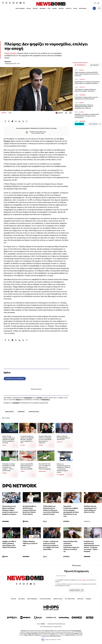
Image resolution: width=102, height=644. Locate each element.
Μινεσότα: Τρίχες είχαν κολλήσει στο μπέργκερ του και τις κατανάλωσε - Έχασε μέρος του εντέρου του (45, 439)
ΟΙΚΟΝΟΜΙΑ (42, 8)
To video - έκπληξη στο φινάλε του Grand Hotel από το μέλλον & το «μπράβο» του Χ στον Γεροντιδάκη (51, 545)
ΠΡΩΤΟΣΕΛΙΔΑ (83, 8)
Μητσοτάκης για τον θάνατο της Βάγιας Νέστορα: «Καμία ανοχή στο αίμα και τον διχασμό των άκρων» (10, 510)
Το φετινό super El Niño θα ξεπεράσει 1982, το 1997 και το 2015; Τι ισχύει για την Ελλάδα (27, 466)
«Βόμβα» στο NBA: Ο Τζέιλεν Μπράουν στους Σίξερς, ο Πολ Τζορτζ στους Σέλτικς (9, 544)
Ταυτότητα (13, 599)
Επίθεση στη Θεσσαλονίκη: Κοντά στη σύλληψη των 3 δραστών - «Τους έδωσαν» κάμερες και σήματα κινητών (64, 468)
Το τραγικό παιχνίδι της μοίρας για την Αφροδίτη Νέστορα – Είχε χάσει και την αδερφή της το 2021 (27, 439)
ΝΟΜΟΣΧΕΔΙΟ (21, 412)
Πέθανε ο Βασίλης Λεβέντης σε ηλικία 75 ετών (30, 543)
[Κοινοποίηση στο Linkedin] (20, 121)
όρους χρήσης (83, 580)
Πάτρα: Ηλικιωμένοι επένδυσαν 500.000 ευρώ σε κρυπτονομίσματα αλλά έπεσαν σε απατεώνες (87, 74)
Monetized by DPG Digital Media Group (56, 624)
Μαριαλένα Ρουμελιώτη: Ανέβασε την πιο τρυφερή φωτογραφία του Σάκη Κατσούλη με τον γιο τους (71, 511)
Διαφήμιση (88, 599)
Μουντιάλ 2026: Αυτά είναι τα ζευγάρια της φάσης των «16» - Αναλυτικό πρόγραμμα (45, 466)
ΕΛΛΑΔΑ (29, 8)
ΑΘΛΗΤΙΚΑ (61, 8)
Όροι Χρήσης (22, 599)
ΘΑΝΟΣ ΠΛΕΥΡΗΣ (9, 412)
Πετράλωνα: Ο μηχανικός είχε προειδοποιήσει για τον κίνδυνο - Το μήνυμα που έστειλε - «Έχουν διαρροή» (92, 546)
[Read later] (71, 113)
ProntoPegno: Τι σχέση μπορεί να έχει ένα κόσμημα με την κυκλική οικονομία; (86, 98)
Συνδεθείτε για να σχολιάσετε (15, 379)
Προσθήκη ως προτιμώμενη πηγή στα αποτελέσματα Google (36, 133)
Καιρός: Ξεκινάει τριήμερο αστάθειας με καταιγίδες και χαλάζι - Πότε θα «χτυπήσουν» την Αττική (9, 439)
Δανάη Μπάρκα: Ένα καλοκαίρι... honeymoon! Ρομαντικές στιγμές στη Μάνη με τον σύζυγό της (71, 546)
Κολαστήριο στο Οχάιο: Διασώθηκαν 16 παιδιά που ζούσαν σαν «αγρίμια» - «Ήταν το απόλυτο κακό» (9, 467)
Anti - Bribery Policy (70, 599)
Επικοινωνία (80, 599)
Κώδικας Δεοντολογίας (45, 599)
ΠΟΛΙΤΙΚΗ (35, 8)
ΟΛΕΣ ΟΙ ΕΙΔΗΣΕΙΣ (20, 8)
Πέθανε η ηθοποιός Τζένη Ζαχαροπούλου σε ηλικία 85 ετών (63, 438)
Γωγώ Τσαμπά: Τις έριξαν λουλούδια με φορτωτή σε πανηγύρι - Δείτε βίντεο (85, 90)
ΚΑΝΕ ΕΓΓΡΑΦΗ (76, 590)
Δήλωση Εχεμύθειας (32, 599)
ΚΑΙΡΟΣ (75, 8)
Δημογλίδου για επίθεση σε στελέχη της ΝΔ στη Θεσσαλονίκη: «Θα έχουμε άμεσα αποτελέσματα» (87, 116)
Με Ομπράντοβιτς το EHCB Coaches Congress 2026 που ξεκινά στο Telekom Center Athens (30, 510)
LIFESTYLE (69, 8)
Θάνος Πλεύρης (11, 53)
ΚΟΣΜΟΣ (54, 8)
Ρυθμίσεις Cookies (58, 599)
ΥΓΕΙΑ (49, 8)
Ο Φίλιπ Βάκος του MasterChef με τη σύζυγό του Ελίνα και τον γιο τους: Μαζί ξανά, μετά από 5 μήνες (51, 510)
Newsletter (16, 403)
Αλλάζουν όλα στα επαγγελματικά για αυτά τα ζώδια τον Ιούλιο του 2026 (90, 509)
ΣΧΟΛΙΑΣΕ (59, 113)
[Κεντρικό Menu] (99, 8)
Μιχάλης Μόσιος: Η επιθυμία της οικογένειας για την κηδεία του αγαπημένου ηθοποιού (87, 83)
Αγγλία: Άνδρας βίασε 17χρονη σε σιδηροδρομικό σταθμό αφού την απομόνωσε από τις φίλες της (84, 107)
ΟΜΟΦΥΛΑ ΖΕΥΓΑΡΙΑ (34, 412)
